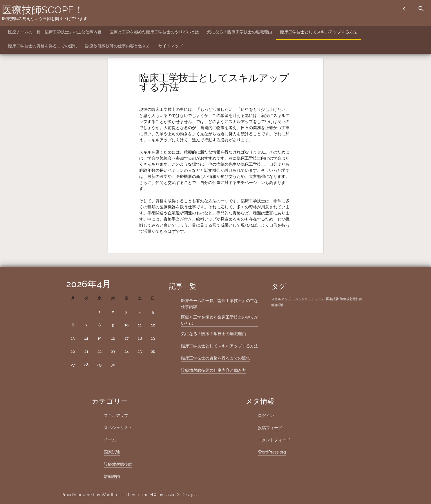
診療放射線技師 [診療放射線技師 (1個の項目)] (351, 299)
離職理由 (112, 476)
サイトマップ (171, 46)
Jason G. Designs (181, 495)
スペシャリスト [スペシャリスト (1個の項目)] (303, 299)
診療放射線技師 (118, 464)
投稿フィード (270, 428)
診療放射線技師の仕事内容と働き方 (118, 46)
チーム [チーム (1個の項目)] (320, 299)
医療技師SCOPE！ (43, 10)
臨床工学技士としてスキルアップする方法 (319, 32)
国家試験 (112, 452)
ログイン (266, 416)
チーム (110, 440)
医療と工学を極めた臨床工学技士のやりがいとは (154, 32)
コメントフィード (274, 440)
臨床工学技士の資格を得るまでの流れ (43, 46)
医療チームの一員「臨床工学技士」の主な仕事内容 (55, 32)
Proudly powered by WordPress (93, 495)
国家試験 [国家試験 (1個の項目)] (332, 299)
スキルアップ (116, 416)
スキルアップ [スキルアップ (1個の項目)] (281, 299)
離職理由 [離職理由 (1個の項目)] (278, 305)
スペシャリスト (118, 428)
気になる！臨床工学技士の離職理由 (240, 32)
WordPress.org (272, 452)
